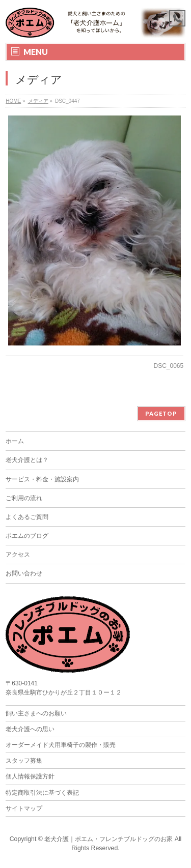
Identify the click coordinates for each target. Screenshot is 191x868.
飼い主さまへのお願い (36, 713)
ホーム (15, 441)
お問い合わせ (24, 573)
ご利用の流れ (24, 498)
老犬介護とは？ (27, 460)
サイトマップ (24, 808)
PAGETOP (161, 413)
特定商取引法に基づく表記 (42, 793)
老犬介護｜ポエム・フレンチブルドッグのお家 (108, 839)
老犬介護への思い (30, 729)
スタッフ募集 (24, 761)
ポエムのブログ (27, 536)
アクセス (18, 555)
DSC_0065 (169, 366)
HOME (13, 101)
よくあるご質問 (27, 517)
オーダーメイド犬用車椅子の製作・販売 (61, 745)
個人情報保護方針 (30, 776)
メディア (38, 101)
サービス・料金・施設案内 (42, 479)
